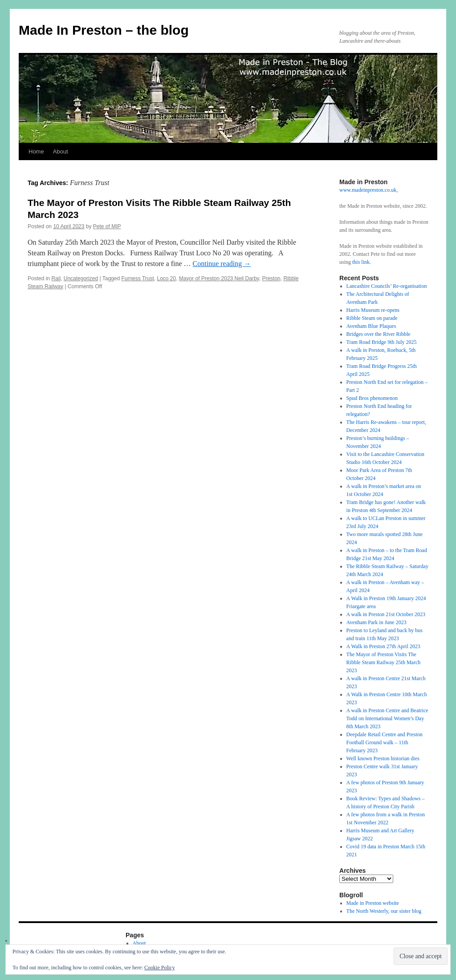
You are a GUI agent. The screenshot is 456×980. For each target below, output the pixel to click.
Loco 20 (166, 278)
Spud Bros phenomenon (372, 398)
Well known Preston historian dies (383, 758)
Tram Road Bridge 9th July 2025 (382, 342)
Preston (271, 278)
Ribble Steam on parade (372, 318)
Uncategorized (81, 278)
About (61, 151)
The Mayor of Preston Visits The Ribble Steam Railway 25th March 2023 (384, 662)
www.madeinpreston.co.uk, (368, 190)
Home (36, 151)
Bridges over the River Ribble (379, 334)
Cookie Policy (159, 968)
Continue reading (222, 264)
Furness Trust (137, 278)
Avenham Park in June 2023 (377, 622)
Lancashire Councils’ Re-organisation (387, 286)
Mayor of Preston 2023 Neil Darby (219, 278)
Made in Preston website (373, 903)
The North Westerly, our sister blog (384, 911)
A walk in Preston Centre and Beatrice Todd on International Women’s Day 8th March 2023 (387, 718)
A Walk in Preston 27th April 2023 (383, 646)
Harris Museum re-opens (373, 310)
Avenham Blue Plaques (371, 326)
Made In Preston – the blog (104, 30)
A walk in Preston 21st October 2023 (386, 614)
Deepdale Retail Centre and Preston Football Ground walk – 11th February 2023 (385, 742)
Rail (56, 278)
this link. (362, 262)
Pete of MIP (107, 226)
